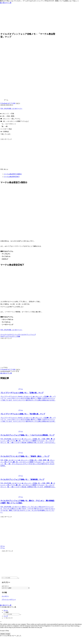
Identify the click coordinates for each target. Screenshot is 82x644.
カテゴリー (5, 586)
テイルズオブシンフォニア (27, 335)
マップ (15, 336)
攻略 (19, 336)
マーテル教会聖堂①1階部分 (13, 174)
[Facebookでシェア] (5, 103)
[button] (18, 103)
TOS (2, 336)
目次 (2, 169)
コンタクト (5, 596)
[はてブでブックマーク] (10, 103)
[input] (10, 578)
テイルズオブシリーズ (12, 335)
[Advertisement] (41, 18)
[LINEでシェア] (14, 103)
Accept (8, 634)
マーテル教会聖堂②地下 (12, 177)
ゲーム (3, 335)
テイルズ (10, 336)
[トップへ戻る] (1, 622)
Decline (3, 634)
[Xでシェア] (1, 103)
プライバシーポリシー (9, 599)
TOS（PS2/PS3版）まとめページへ (11, 108)
